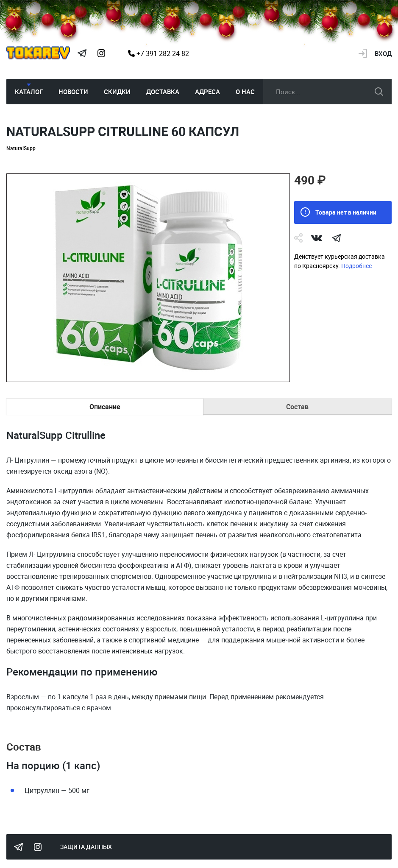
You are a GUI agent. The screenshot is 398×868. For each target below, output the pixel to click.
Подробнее (356, 266)
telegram (336, 238)
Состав (297, 407)
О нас (245, 92)
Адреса (207, 92)
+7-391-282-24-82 (159, 53)
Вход (383, 53)
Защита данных (86, 847)
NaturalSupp (21, 148)
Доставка (163, 92)
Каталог (29, 92)
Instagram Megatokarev (101, 53)
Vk (317, 238)
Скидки (117, 92)
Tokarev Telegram (82, 53)
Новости (73, 92)
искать (379, 92)
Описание (105, 407)
